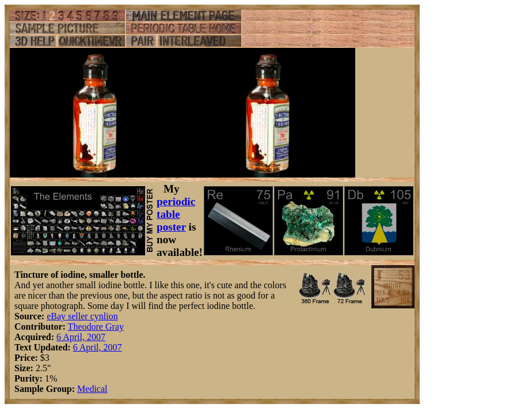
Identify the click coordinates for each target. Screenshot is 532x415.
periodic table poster (176, 214)
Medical (92, 389)
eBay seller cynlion (82, 316)
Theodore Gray (96, 327)
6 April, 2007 (81, 337)
